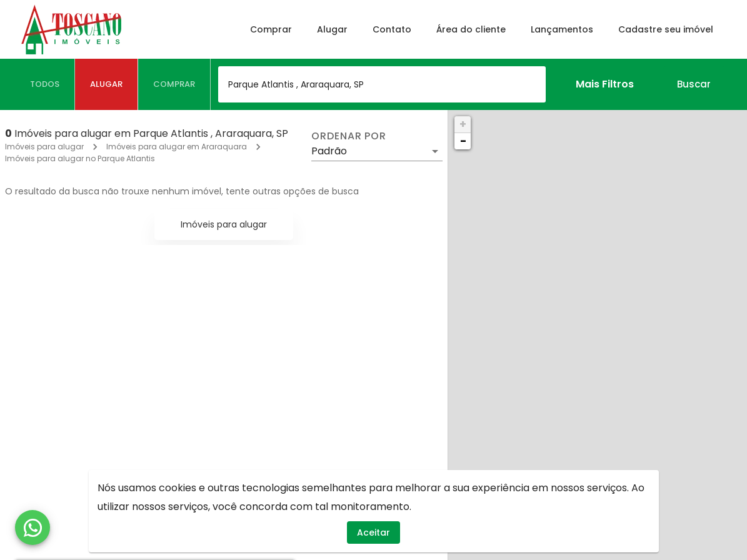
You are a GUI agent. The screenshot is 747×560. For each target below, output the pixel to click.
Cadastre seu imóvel (666, 29)
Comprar (271, 29)
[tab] (45, 84)
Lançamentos (562, 29)
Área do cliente (471, 29)
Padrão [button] (329, 151)
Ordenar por (349, 136)
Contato (392, 29)
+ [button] (463, 124)
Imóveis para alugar (44, 147)
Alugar (332, 29)
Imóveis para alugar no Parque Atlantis (80, 158)
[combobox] (382, 84)
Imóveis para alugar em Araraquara (177, 147)
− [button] (463, 141)
